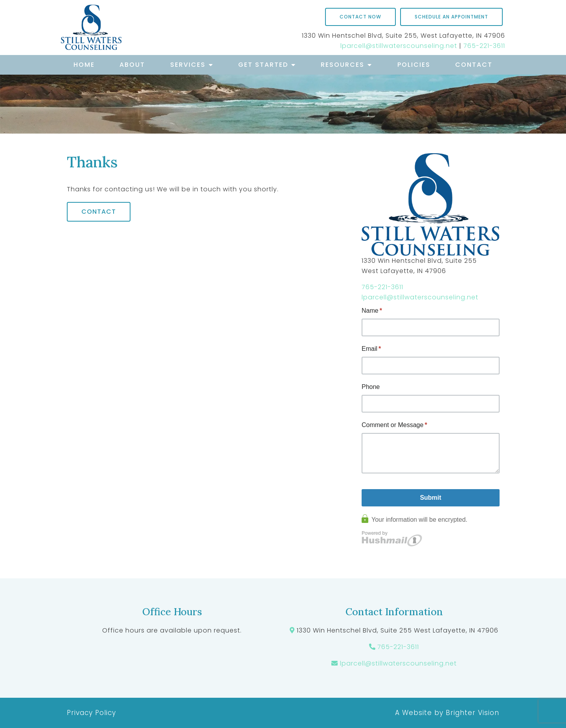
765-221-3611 (484, 46)
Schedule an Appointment (451, 17)
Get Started (263, 65)
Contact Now (360, 17)
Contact (474, 65)
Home (84, 65)
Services (188, 65)
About (132, 65)
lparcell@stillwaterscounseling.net (399, 46)
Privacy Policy (91, 713)
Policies (414, 65)
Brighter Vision (472, 713)
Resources (343, 65)
